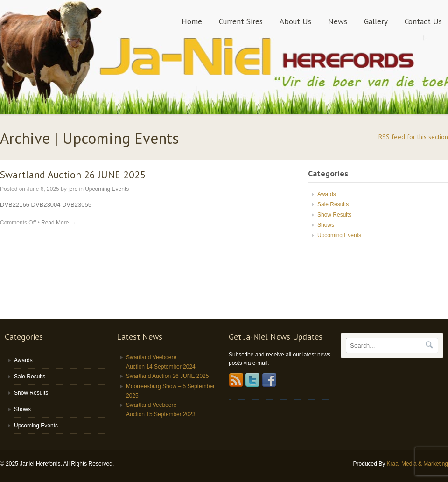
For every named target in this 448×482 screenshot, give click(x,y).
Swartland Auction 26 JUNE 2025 (73, 175)
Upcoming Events (107, 189)
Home (192, 21)
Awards (327, 194)
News (338, 21)
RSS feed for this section (413, 137)
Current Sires (241, 21)
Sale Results (333, 204)
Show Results (334, 215)
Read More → (59, 223)
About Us (295, 21)
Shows (326, 225)
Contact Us (423, 21)
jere (73, 189)
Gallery (376, 21)
